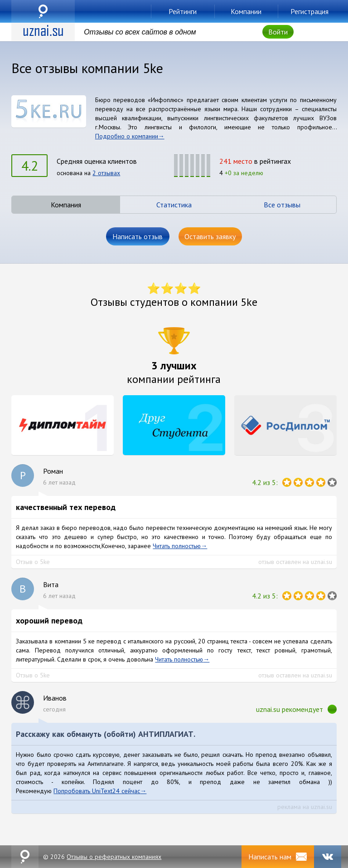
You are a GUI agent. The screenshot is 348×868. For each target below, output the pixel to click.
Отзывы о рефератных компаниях (114, 857)
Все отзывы (282, 205)
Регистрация (309, 11)
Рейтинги (183, 11)
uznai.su (43, 11)
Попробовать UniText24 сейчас (97, 791)
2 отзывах (106, 173)
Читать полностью (177, 546)
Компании (246, 11)
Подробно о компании (127, 136)
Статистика (174, 205)
